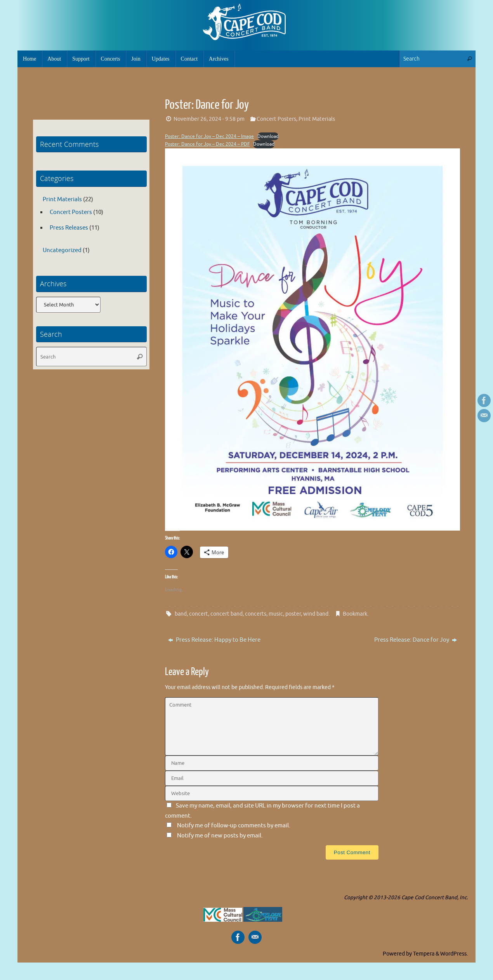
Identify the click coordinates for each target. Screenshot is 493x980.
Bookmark (355, 614)
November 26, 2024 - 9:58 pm (209, 119)
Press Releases (69, 228)
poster (293, 614)
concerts (256, 614)
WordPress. (454, 954)
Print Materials (317, 119)
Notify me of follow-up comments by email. (234, 826)
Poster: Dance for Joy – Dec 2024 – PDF (207, 144)
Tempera (424, 954)
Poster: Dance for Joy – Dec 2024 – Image (209, 136)
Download (268, 136)
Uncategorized (62, 250)
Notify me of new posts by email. (220, 836)
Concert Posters (276, 119)
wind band (316, 614)
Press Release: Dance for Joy (416, 640)
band (181, 614)
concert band (227, 614)
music (276, 614)
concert (199, 614)
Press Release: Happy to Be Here (214, 640)
